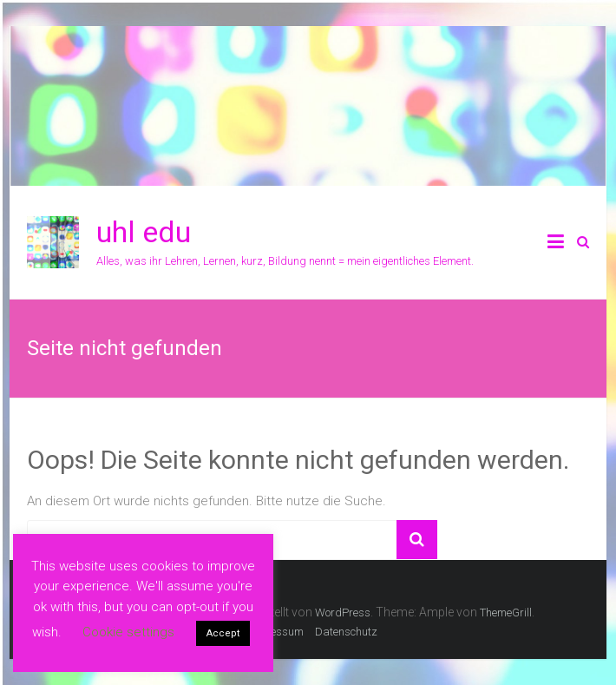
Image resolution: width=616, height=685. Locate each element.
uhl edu (144, 232)
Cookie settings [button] (128, 632)
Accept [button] (223, 633)
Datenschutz (346, 632)
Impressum (275, 632)
